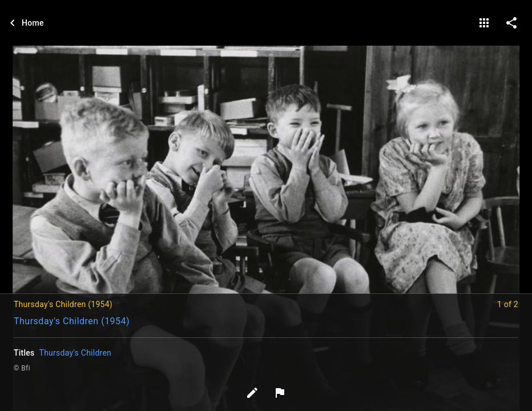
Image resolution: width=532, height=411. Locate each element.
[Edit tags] (252, 393)
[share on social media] (511, 23)
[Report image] (280, 393)
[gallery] (484, 23)
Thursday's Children (76, 353)
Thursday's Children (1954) (72, 321)
